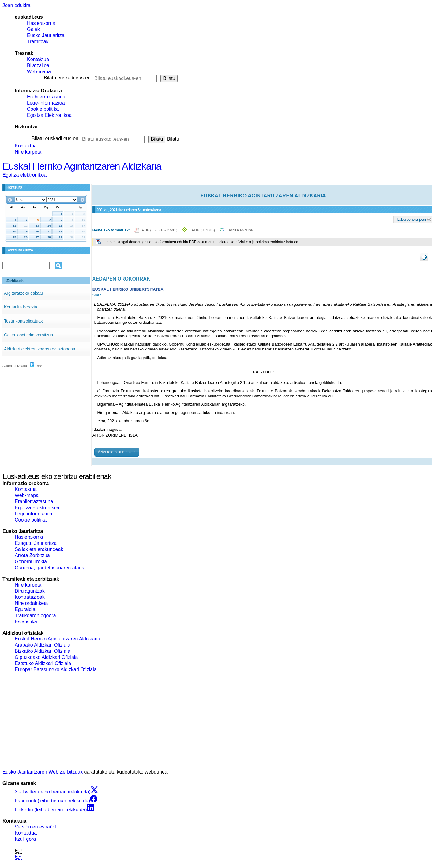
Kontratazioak (30, 597)
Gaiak (33, 29)
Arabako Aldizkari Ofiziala (42, 645)
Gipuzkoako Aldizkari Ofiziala (46, 657)
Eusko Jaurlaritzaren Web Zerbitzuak (43, 772)
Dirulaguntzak (30, 591)
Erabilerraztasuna (46, 97)
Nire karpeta (28, 152)
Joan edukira (17, 5)
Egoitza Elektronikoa (49, 115)
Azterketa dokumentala (117, 452)
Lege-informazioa (46, 103)
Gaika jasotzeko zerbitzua (28, 335)
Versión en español (36, 827)
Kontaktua (38, 59)
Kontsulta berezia (21, 307)
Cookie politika (43, 109)
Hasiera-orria (41, 23)
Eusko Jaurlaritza (46, 35)
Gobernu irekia (31, 562)
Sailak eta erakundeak (39, 549)
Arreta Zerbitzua (32, 555)
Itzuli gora (25, 839)
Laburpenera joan (412, 219)
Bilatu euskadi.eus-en (67, 78)
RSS (36, 366)
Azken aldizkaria (15, 366)
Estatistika (26, 622)
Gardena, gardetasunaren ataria (50, 568)
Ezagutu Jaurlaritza (36, 543)
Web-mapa (39, 72)
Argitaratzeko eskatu (24, 293)
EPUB (202, 230)
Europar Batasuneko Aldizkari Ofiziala (56, 669)
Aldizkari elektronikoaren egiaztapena (40, 349)
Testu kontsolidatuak (23, 321)
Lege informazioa (34, 514)
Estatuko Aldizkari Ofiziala (43, 663)
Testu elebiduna (240, 230)
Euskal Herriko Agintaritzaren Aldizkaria (82, 166)
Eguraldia (25, 609)
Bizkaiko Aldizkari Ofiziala (42, 651)
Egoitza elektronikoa (24, 175)
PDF (160, 230)
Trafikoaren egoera (35, 616)
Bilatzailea (38, 65)
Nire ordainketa (31, 603)
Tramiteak (38, 42)
